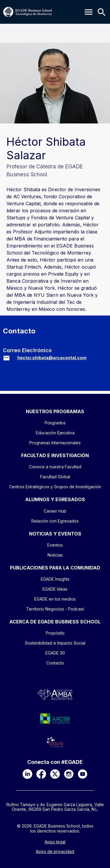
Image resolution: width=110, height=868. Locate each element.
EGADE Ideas (55, 589)
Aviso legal (55, 842)
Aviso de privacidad (55, 852)
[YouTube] (83, 774)
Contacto (55, 663)
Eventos (55, 545)
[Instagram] (69, 774)
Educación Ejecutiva (55, 433)
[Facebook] (41, 774)
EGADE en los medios (55, 599)
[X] (55, 774)
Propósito (55, 633)
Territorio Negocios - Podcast (55, 609)
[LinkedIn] (27, 774)
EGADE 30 (55, 653)
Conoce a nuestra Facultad (55, 467)
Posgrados (55, 423)
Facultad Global (55, 477)
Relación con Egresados (55, 521)
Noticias (55, 555)
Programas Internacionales (55, 443)
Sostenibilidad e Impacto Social (55, 643)
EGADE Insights (55, 579)
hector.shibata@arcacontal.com (52, 358)
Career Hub (55, 511)
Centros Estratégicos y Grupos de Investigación (55, 487)
